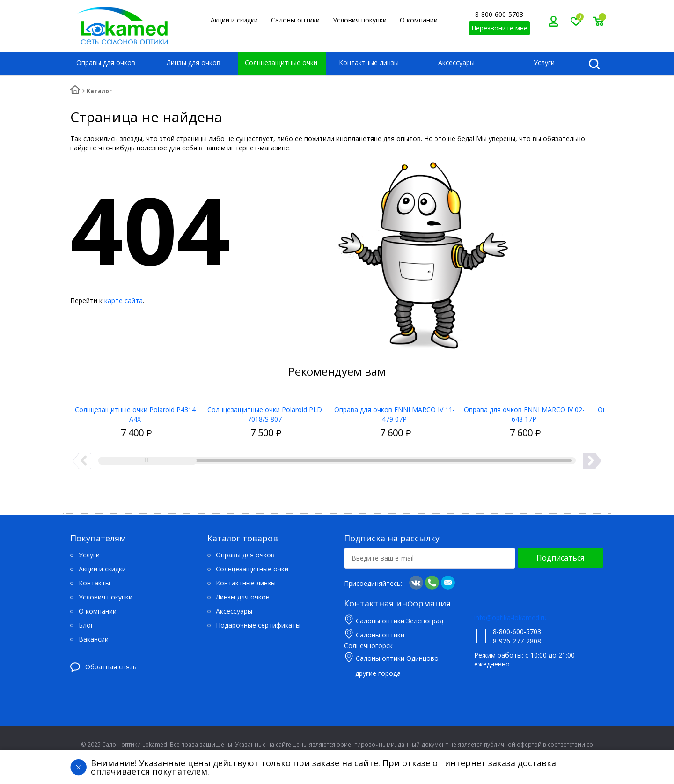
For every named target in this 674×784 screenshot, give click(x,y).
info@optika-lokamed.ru (510, 618)
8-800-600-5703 (499, 14)
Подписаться (560, 558)
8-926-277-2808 (517, 641)
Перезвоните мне (499, 28)
